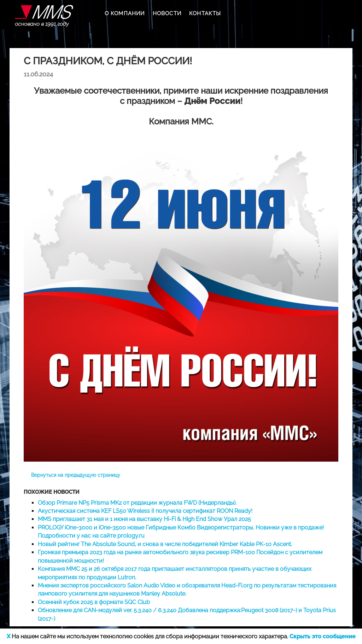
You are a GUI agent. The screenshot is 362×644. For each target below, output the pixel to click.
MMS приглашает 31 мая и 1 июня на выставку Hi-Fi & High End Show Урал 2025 (144, 519)
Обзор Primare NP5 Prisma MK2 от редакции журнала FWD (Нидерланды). (137, 503)
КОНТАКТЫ (205, 13)
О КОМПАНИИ (125, 13)
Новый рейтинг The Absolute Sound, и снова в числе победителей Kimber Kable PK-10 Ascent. (165, 544)
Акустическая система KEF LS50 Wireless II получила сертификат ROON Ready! (145, 511)
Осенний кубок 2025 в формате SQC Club (94, 602)
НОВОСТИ (167, 13)
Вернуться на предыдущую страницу (76, 475)
